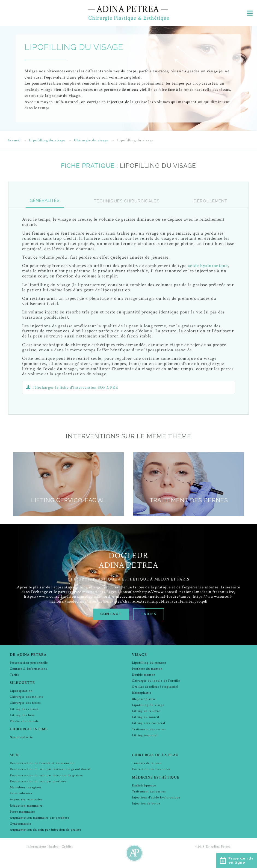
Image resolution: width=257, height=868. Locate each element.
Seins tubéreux (21, 793)
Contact (111, 614)
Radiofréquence (144, 785)
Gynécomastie (20, 824)
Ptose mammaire (22, 812)
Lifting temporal (145, 735)
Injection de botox (146, 803)
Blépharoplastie (144, 699)
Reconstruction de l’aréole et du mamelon (42, 763)
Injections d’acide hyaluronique (156, 797)
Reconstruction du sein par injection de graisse (46, 775)
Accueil (14, 140)
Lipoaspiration (21, 691)
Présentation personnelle (29, 663)
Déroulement (210, 201)
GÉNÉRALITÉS (45, 200)
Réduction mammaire (26, 806)
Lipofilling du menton (149, 663)
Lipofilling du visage (47, 140)
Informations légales (42, 847)
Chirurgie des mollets (26, 697)
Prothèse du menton (147, 669)
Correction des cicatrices (151, 769)
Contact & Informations (28, 669)
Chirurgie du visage (91, 140)
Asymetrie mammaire (26, 799)
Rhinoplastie (142, 693)
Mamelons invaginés (26, 787)
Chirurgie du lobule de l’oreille (156, 681)
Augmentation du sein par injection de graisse (45, 830)
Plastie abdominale (24, 721)
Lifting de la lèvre (146, 711)
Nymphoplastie (21, 737)
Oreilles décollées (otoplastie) (155, 687)
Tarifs (149, 614)
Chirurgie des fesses (25, 703)
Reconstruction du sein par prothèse (38, 781)
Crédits (67, 847)
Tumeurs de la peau (147, 763)
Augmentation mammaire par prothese (39, 818)
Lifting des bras (22, 715)
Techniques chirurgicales (127, 201)
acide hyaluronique (208, 266)
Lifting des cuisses (24, 709)
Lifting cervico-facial (149, 723)
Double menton (144, 675)
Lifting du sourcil (146, 717)
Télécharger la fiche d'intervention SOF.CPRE (72, 387)
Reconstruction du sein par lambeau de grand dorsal (50, 769)
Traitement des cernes (149, 729)
